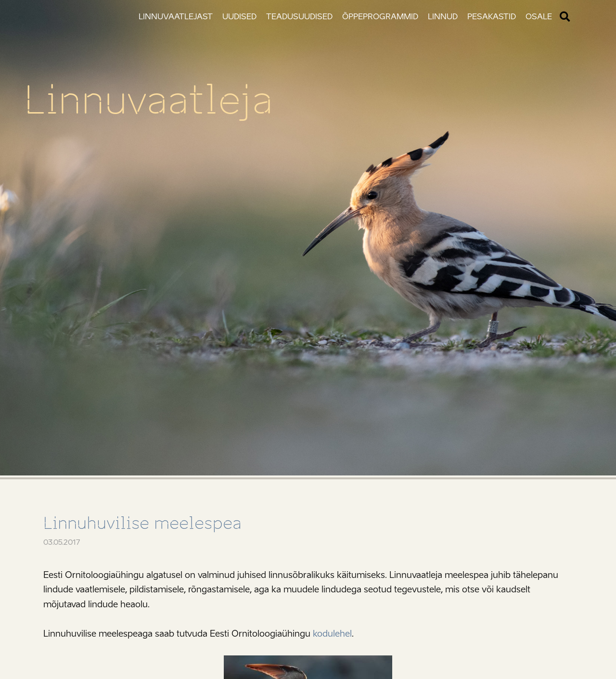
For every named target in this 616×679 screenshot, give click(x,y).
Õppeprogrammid (380, 17)
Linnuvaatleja (148, 100)
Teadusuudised (299, 17)
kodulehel (332, 634)
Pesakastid (492, 17)
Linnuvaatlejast (176, 17)
